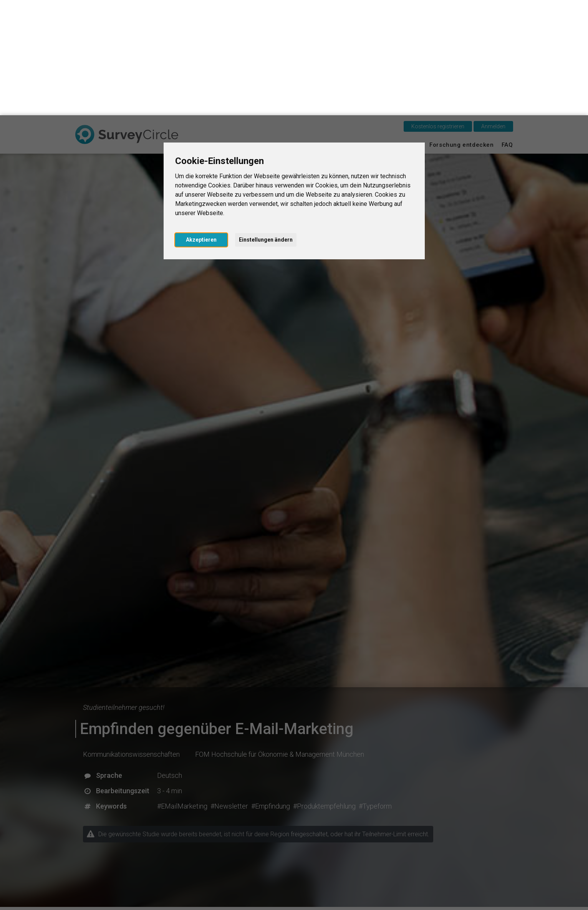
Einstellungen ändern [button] (266, 124)
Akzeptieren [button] (201, 124)
